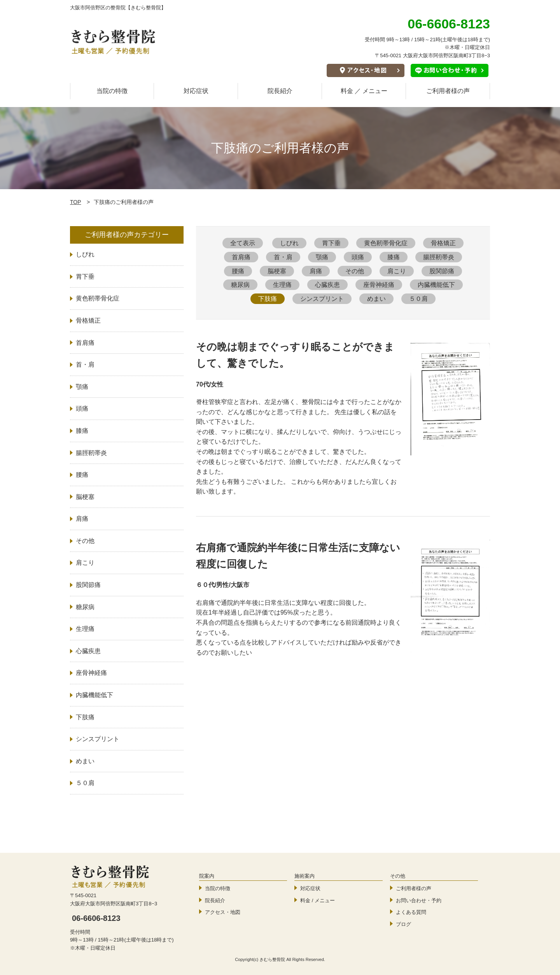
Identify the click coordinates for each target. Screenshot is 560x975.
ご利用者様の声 (448, 91)
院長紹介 (280, 91)
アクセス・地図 (223, 912)
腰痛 (238, 271)
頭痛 (358, 257)
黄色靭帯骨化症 (386, 243)
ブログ (403, 924)
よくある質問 (411, 912)
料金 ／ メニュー (364, 91)
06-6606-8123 (96, 918)
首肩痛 (241, 257)
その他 (355, 271)
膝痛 (394, 257)
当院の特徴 (112, 91)
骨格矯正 (443, 243)
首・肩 (283, 257)
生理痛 (282, 285)
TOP (76, 202)
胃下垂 (331, 243)
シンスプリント (322, 299)
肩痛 (316, 271)
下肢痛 (268, 299)
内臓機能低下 (436, 285)
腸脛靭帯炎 (439, 257)
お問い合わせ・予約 (419, 900)
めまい (376, 299)
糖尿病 (240, 285)
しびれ (289, 243)
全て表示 (243, 243)
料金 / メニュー (318, 900)
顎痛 (322, 257)
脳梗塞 (277, 271)
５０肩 (418, 299)
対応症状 (196, 91)
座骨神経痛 (379, 285)
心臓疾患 (327, 285)
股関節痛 (442, 271)
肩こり (397, 271)
